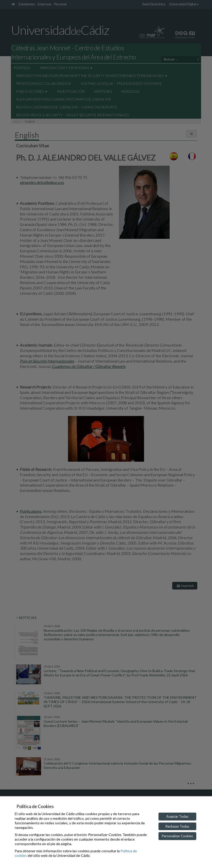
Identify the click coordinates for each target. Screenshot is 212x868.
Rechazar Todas (177, 826)
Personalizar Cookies (177, 836)
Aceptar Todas (177, 816)
